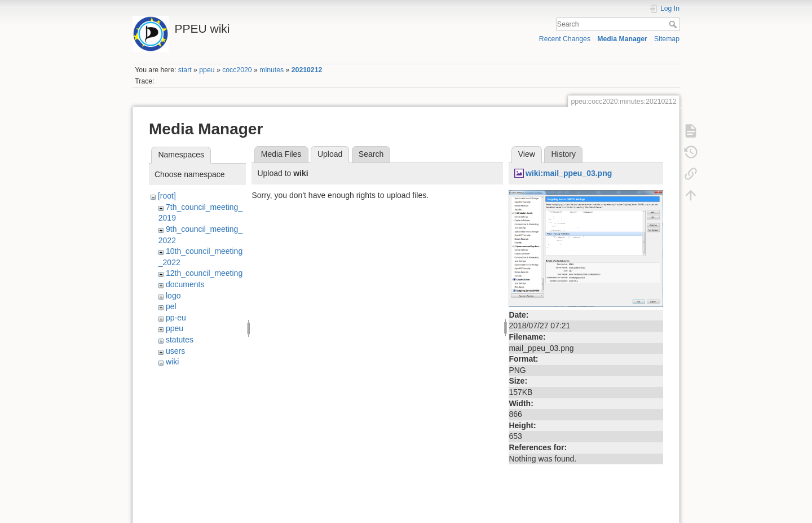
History (563, 154)
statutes (180, 340)
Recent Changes (565, 39)
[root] (167, 196)
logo (173, 296)
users (175, 351)
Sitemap (667, 39)
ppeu (207, 70)
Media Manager (622, 39)
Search (674, 24)
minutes (272, 70)
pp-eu (176, 318)
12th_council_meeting (204, 273)
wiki (172, 362)
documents (185, 284)
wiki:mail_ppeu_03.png (569, 173)
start (185, 70)
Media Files (281, 154)
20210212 (307, 70)
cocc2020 (237, 70)
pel (171, 306)
